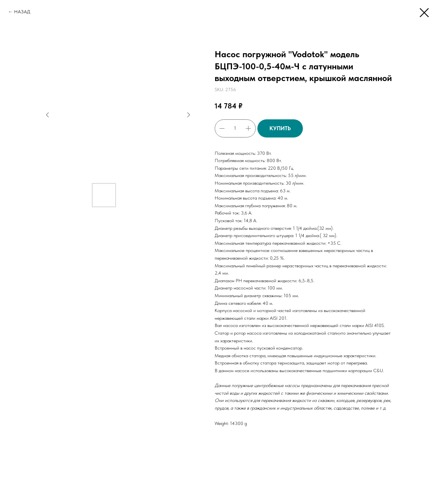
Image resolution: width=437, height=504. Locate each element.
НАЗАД (22, 12)
